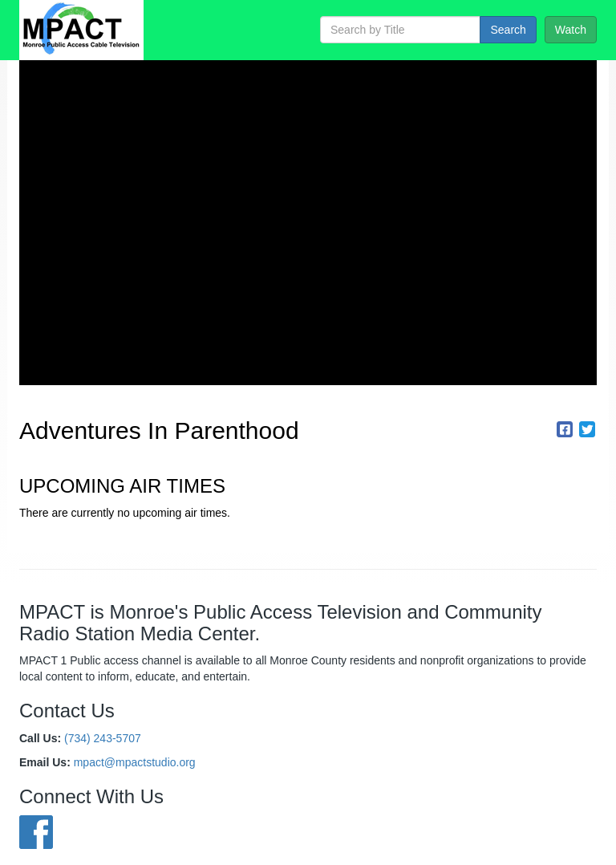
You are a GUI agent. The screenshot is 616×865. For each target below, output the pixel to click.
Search (508, 30)
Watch (571, 30)
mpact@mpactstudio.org (135, 762)
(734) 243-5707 (103, 738)
